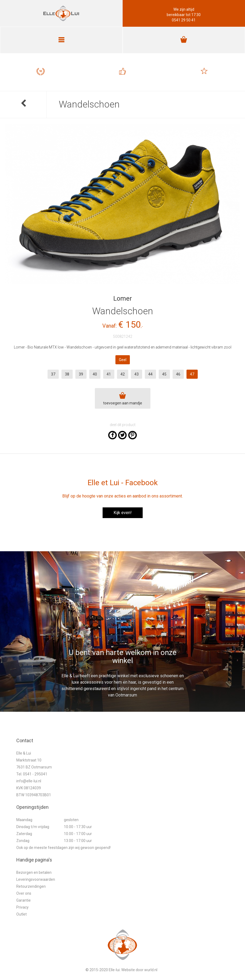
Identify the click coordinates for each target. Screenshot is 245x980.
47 (192, 374)
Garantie (24, 900)
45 (164, 374)
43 (137, 374)
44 (150, 374)
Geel (123, 360)
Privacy (22, 907)
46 (178, 374)
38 (67, 374)
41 (109, 374)
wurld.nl (151, 970)
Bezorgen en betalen (34, 872)
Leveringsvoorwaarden (36, 879)
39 (81, 374)
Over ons (24, 893)
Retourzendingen (31, 886)
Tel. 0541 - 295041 (32, 774)
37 (53, 374)
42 (123, 374)
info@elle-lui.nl (29, 781)
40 (95, 374)
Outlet (22, 914)
